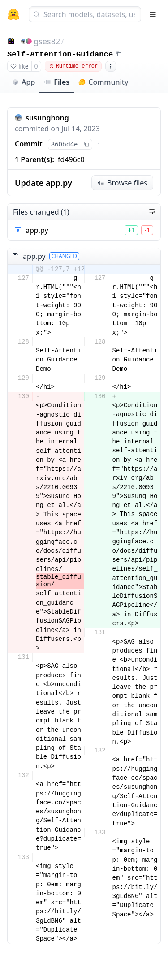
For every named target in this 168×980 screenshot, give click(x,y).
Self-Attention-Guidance (60, 54)
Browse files (122, 183)
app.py (37, 230)
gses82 (47, 41)
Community (103, 82)
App (23, 82)
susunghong (47, 118)
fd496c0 (71, 159)
